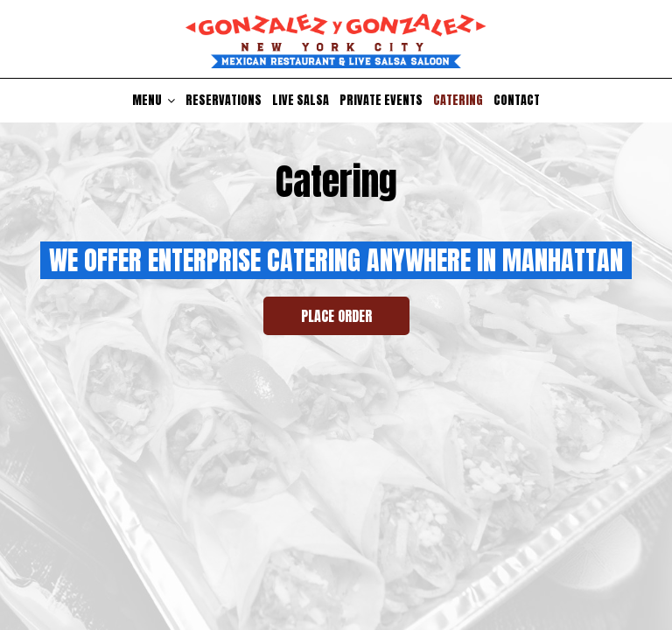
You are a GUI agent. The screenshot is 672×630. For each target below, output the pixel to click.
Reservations (224, 101)
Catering (458, 101)
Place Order (336, 316)
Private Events (381, 101)
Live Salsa (301, 101)
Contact (517, 101)
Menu (154, 101)
